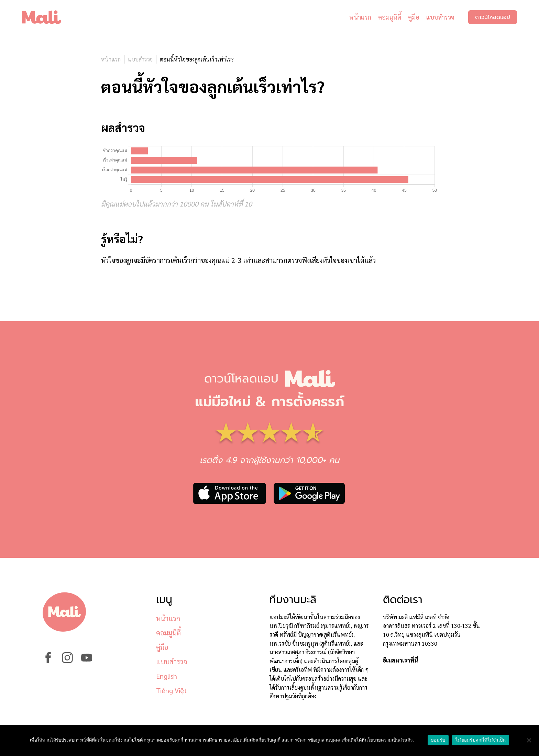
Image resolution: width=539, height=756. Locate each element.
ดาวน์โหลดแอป (493, 17)
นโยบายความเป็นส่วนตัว (389, 740)
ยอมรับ (438, 740)
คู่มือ (414, 17)
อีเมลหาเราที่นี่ (400, 660)
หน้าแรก (360, 17)
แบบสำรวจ (440, 17)
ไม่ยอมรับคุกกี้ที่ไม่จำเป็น (481, 740)
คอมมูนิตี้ (390, 17)
